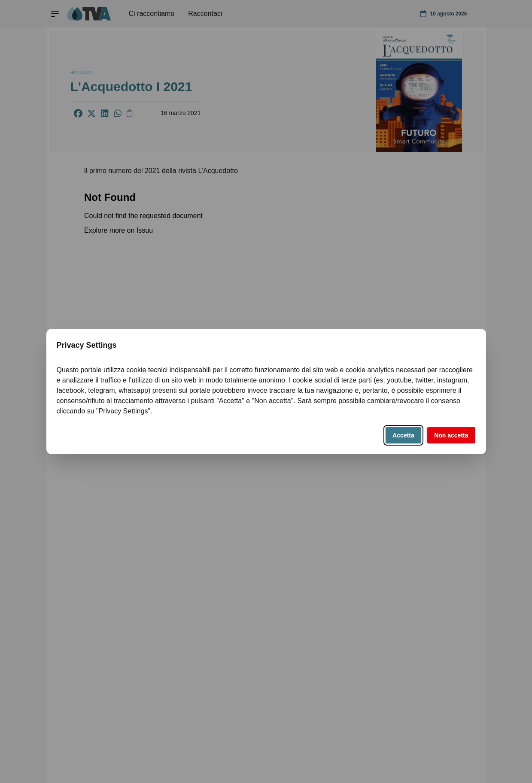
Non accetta (451, 435)
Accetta (403, 435)
